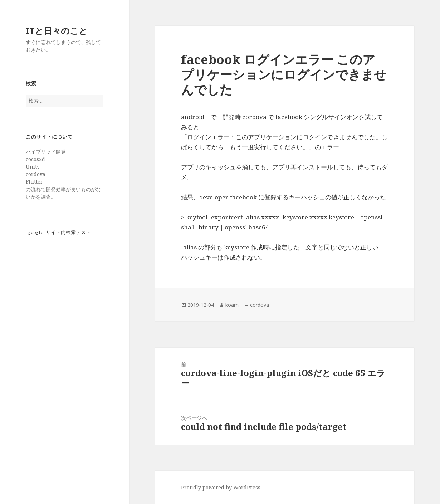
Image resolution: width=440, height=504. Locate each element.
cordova (260, 305)
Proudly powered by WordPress (221, 487)
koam (232, 305)
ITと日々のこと (57, 31)
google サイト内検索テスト (60, 232)
